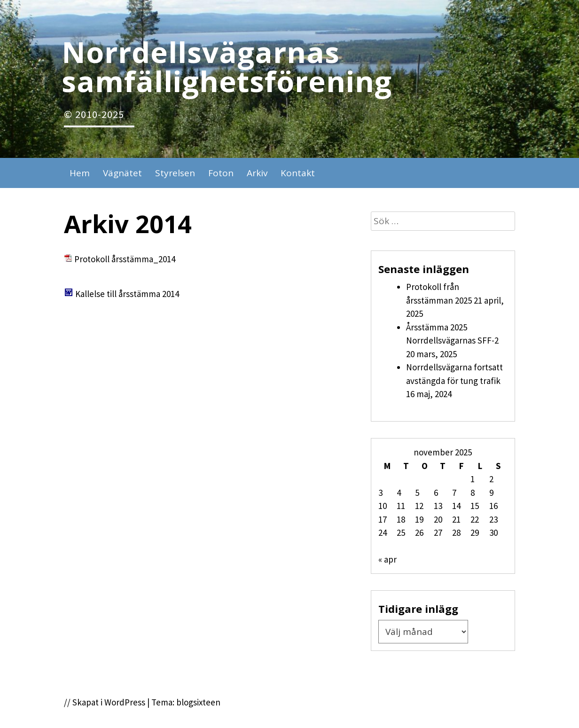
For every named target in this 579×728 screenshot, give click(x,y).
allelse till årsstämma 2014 (130, 294)
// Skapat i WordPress (105, 702)
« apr (387, 559)
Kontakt (298, 173)
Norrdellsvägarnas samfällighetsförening (227, 66)
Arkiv (257, 173)
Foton (221, 173)
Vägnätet (122, 173)
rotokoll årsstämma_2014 (127, 259)
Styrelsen (175, 173)
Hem (80, 173)
